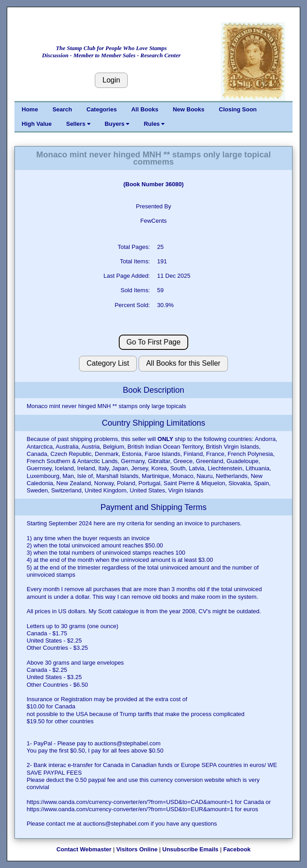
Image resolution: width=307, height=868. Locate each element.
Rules (154, 124)
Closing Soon (238, 109)
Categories (102, 109)
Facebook (237, 849)
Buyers (117, 124)
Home (30, 109)
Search (62, 109)
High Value (37, 124)
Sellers (78, 124)
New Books (189, 109)
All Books (145, 109)
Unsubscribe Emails (191, 849)
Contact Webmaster (84, 849)
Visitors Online (137, 849)
